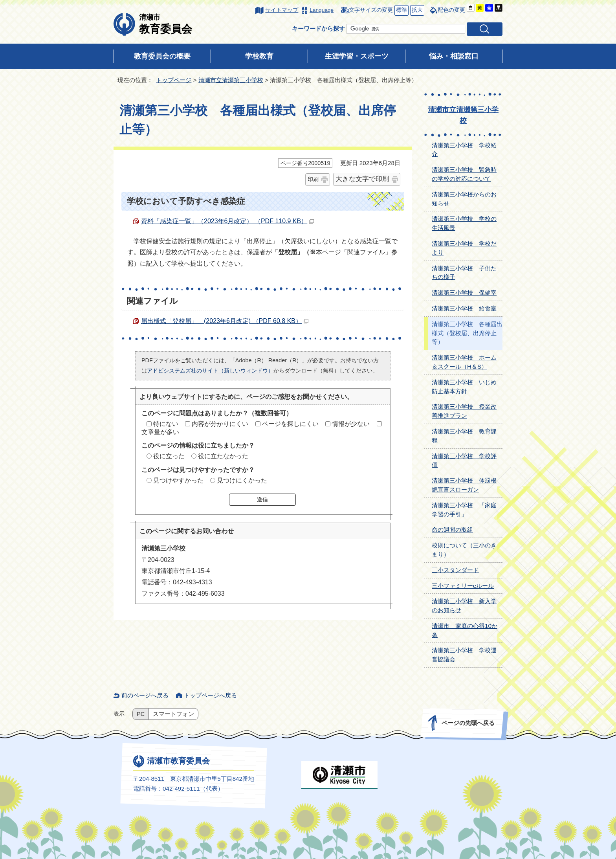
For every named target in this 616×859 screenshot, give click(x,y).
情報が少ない (351, 424)
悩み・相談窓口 (454, 56)
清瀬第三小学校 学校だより (464, 248)
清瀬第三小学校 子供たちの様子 (464, 273)
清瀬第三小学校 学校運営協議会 (464, 655)
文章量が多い (160, 432)
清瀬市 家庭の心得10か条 (465, 630)
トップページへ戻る (210, 695)
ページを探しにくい (290, 424)
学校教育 (259, 56)
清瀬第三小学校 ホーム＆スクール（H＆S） (464, 362)
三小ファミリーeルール (463, 586)
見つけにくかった (242, 480)
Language (322, 10)
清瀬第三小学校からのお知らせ (464, 199)
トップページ (174, 80)
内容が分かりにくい (220, 424)
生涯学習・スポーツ (357, 56)
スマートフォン (173, 714)
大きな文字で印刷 (362, 179)
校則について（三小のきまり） (464, 550)
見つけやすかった (178, 480)
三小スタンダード (455, 570)
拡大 (416, 10)
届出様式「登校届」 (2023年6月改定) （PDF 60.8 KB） (225, 321)
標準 (401, 10)
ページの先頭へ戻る (468, 723)
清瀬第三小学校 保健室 (464, 293)
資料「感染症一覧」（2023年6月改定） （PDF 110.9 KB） (227, 221)
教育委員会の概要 (162, 56)
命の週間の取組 (452, 530)
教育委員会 (166, 24)
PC (141, 714)
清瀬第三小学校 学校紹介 (464, 150)
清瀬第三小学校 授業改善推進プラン (464, 411)
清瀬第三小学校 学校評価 (464, 461)
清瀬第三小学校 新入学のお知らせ (464, 606)
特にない (166, 424)
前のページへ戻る (145, 695)
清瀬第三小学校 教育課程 (464, 436)
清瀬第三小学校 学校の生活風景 (464, 223)
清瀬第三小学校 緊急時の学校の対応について (464, 174)
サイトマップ (282, 10)
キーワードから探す (318, 28)
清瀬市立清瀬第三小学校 (231, 80)
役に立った (169, 456)
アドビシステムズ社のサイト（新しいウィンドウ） (210, 371)
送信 (262, 499)
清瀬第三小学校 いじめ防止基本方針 (464, 387)
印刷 (313, 179)
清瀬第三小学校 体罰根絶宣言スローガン (464, 485)
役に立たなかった (223, 456)
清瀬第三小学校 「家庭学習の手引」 (464, 510)
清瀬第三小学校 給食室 (464, 308)
